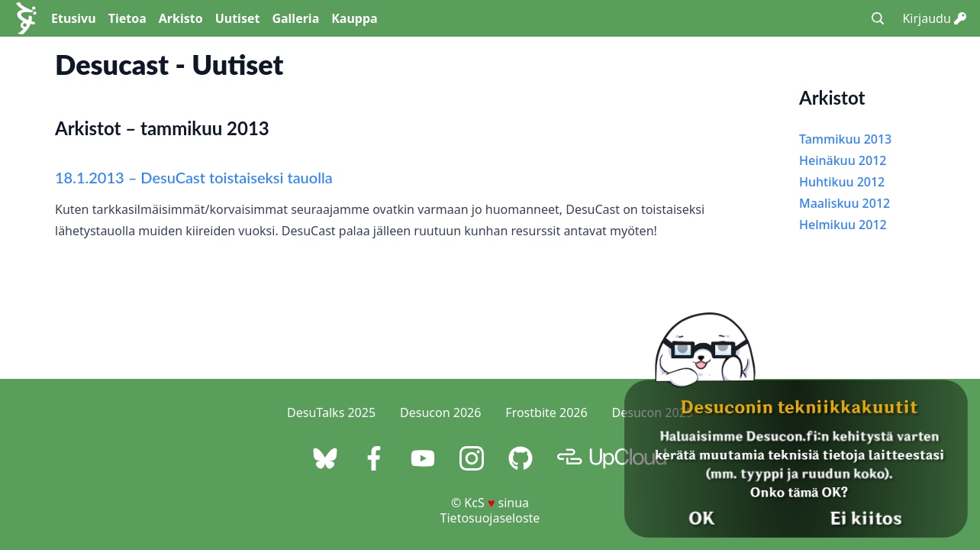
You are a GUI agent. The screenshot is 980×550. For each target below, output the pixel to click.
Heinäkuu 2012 (843, 160)
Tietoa (127, 18)
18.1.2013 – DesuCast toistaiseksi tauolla (194, 177)
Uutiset (238, 18)
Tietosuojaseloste (490, 518)
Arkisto (181, 18)
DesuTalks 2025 (331, 412)
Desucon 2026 (440, 412)
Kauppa (354, 18)
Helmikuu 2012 (843, 225)
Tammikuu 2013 (845, 139)
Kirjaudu (934, 18)
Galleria (295, 18)
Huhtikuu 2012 (842, 182)
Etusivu (74, 18)
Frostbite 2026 (546, 412)
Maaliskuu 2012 (845, 203)
